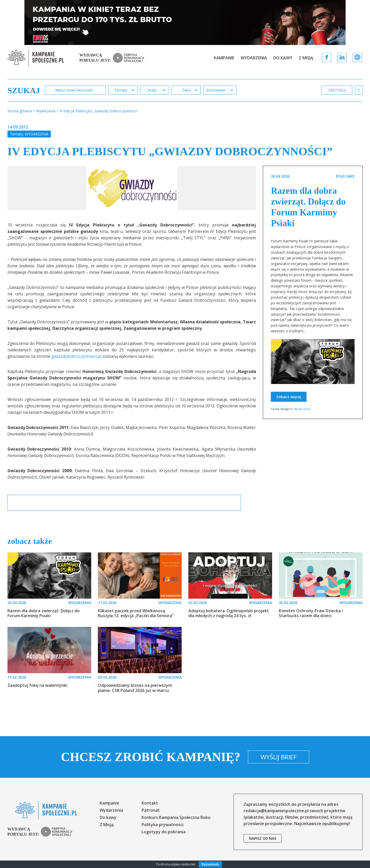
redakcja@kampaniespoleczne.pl (276, 811)
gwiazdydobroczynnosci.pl (76, 356)
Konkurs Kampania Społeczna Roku (176, 817)
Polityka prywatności (163, 825)
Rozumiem (210, 864)
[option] (132, 188)
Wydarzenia (254, 58)
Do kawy (283, 58)
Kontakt (150, 803)
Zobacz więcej (289, 397)
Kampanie (224, 58)
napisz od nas (263, 838)
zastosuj (337, 90)
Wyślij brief (279, 757)
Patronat (151, 810)
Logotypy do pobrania (164, 832)
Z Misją (306, 58)
